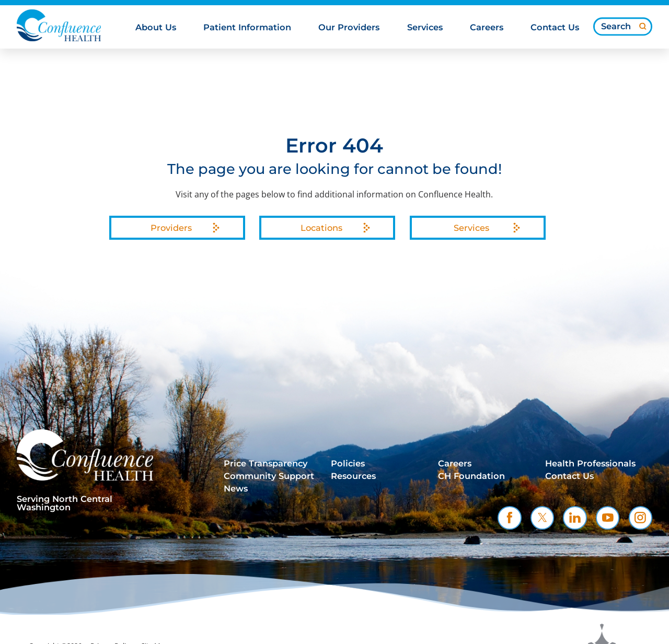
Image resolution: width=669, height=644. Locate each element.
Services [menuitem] (425, 28)
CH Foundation (471, 476)
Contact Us (569, 476)
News (236, 489)
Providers (171, 228)
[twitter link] (542, 518)
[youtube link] (608, 518)
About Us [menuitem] (156, 28)
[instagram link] (641, 518)
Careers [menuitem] (487, 28)
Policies (348, 464)
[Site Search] (643, 26)
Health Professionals (590, 464)
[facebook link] (509, 518)
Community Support (269, 476)
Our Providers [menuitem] (349, 28)
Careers (455, 464)
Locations (321, 228)
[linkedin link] (575, 518)
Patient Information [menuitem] (247, 28)
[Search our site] (623, 27)
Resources (353, 476)
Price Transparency (266, 464)
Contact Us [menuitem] (555, 28)
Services (471, 228)
